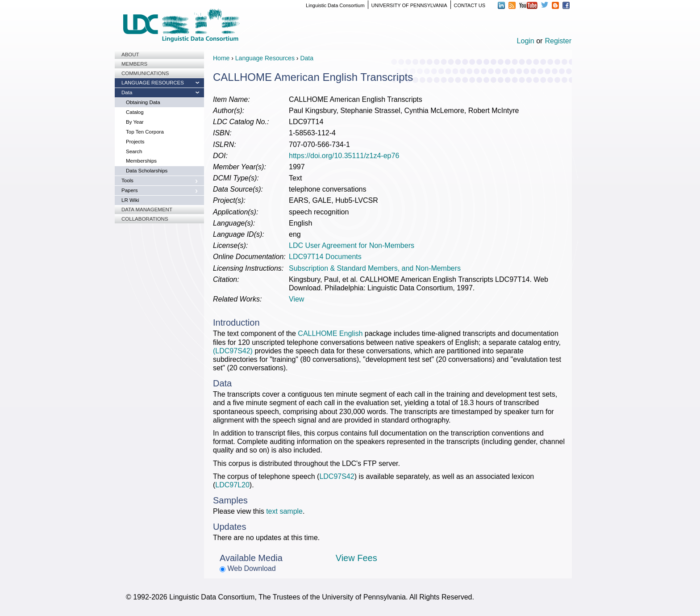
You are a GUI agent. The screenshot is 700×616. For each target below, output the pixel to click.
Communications (145, 73)
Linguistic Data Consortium (335, 5)
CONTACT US (470, 5)
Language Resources (153, 83)
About (130, 54)
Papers (129, 190)
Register (558, 41)
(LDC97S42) (233, 351)
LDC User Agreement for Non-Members (352, 245)
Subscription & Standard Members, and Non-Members (375, 268)
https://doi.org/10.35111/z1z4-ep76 (344, 156)
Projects (135, 142)
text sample (284, 511)
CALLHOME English (330, 333)
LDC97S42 (337, 476)
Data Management (147, 210)
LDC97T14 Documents (325, 257)
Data (127, 92)
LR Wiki (130, 200)
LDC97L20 (232, 485)
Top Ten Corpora (145, 132)
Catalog (135, 112)
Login (526, 41)
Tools (127, 180)
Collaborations (145, 219)
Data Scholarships (147, 171)
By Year (135, 122)
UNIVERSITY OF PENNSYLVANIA (409, 5)
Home (221, 58)
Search (134, 151)
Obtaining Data (143, 102)
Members (134, 64)
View (296, 299)
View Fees (356, 558)
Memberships (141, 161)
